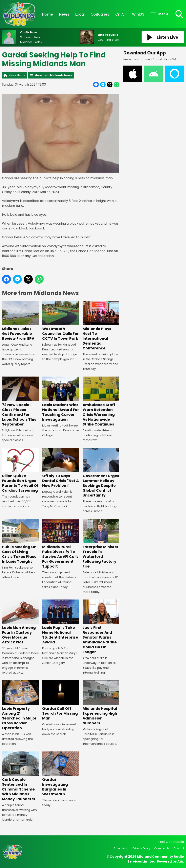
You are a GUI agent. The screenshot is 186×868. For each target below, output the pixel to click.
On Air (121, 14)
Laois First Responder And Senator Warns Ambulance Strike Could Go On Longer (101, 627)
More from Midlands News (53, 75)
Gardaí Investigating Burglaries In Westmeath (61, 774)
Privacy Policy (141, 848)
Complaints (162, 848)
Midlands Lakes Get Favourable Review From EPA (20, 321)
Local (80, 14)
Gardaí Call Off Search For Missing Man (61, 701)
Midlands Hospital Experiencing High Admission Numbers (101, 703)
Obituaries (100, 14)
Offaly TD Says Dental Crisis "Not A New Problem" (61, 468)
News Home (17, 75)
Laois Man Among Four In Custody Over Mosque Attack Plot (20, 622)
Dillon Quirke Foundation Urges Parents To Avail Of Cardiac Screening (20, 470)
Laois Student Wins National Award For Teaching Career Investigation (61, 399)
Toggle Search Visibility (180, 15)
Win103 (138, 14)
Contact (179, 848)
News (64, 14)
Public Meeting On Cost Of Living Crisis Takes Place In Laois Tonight (20, 541)
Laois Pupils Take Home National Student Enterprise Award (61, 622)
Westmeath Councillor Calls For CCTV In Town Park (61, 321)
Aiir (180, 861)
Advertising (121, 848)
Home (48, 14)
